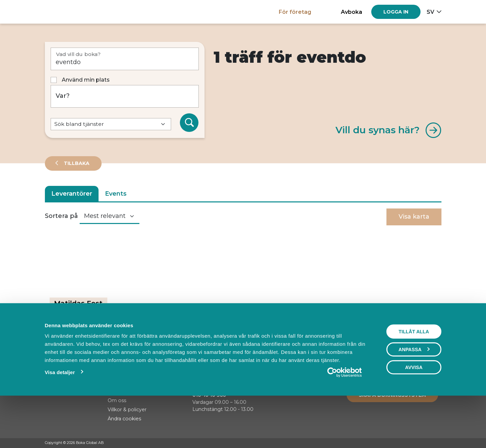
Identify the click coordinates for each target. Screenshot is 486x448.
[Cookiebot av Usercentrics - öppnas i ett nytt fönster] (345, 419)
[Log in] (396, 12)
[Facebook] (412, 443)
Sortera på (61, 216)
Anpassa (414, 396)
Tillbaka (76, 163)
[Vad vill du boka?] (125, 59)
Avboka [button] (352, 12)
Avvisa (414, 414)
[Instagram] (425, 443)
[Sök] (189, 123)
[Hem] (68, 12)
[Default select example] (111, 124)
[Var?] (125, 96)
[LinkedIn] (438, 443)
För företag (295, 12)
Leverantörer (72, 194)
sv (430, 12)
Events (116, 194)
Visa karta (414, 217)
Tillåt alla (414, 378)
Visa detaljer (60, 418)
